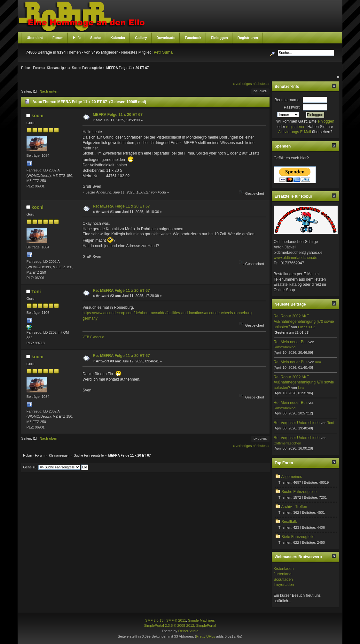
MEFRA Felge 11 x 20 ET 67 (118, 115)
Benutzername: (288, 100)
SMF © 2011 (176, 620)
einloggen (326, 121)
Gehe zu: (30, 467)
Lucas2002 (307, 327)
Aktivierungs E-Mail (295, 132)
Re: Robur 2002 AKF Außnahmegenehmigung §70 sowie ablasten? (304, 322)
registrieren (296, 127)
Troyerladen (284, 585)
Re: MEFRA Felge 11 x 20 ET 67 (121, 206)
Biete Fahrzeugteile (298, 537)
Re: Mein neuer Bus (291, 342)
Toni (36, 292)
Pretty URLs (205, 636)
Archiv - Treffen (294, 507)
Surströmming (285, 347)
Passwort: (292, 107)
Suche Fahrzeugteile (299, 492)
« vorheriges (242, 84)
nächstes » (261, 84)
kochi (37, 116)
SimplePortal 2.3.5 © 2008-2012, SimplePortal (180, 625)
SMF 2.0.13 (154, 620)
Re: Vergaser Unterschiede (297, 423)
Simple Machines (201, 620)
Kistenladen (284, 569)
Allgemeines (291, 477)
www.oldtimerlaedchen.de (296, 258)
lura (318, 362)
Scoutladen (283, 580)
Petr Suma (163, 52)
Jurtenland (283, 574)
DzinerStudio (188, 631)
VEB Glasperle (93, 337)
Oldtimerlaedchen (287, 443)
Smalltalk (289, 522)
